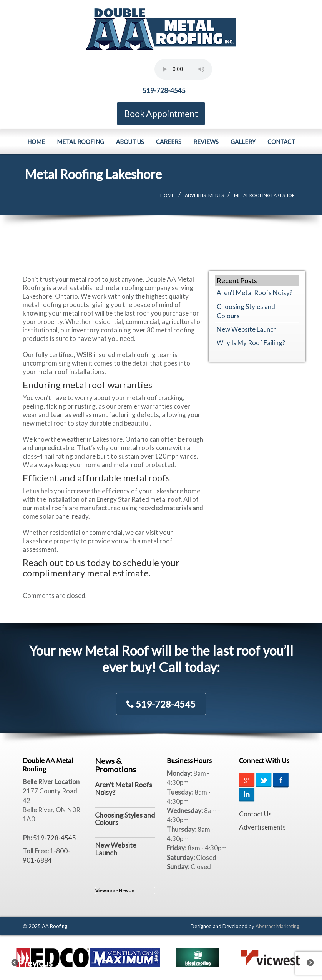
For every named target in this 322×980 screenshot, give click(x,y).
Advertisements (204, 195)
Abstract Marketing (277, 926)
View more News (115, 891)
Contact (281, 141)
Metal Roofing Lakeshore (266, 195)
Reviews (206, 141)
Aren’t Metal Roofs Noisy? (255, 293)
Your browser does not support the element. (183, 69)
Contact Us (255, 814)
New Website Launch (247, 329)
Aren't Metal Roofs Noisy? (124, 788)
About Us (130, 141)
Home (36, 141)
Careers (169, 141)
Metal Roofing (80, 141)
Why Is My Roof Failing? (251, 343)
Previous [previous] (20, 961)
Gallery (243, 141)
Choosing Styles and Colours (125, 819)
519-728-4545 (164, 91)
